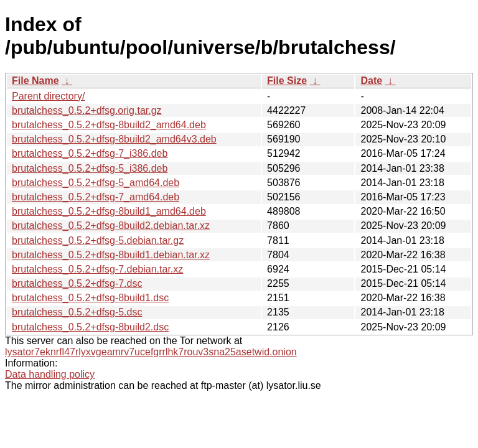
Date (371, 81)
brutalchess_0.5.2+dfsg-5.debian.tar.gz (98, 240)
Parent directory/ (48, 96)
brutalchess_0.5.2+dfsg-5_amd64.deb (96, 183)
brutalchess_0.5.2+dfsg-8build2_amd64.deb (109, 125)
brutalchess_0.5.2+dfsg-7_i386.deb (90, 153)
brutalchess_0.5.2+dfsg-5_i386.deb (90, 168)
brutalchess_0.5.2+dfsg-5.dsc (77, 312)
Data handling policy (50, 374)
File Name (35, 81)
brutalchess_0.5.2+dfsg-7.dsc (77, 283)
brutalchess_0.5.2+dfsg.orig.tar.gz (87, 110)
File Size (287, 81)
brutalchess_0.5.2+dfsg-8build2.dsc (90, 327)
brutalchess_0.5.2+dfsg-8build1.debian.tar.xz (111, 255)
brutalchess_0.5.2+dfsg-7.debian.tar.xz (97, 269)
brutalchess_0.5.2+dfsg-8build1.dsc (90, 298)
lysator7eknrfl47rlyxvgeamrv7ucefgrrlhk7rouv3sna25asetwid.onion (151, 352)
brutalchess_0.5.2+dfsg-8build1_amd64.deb (109, 211)
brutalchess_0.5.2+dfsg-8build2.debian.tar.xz (111, 226)
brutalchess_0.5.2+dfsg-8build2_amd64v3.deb (114, 139)
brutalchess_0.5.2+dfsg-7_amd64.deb (96, 197)
